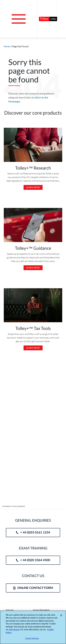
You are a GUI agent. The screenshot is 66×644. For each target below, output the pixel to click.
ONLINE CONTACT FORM (33, 588)
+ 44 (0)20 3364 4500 (33, 560)
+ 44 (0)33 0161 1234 (33, 533)
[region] (33, 627)
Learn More (33, 187)
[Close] (61, 615)
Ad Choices (14, 630)
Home (7, 46)
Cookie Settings (32, 638)
